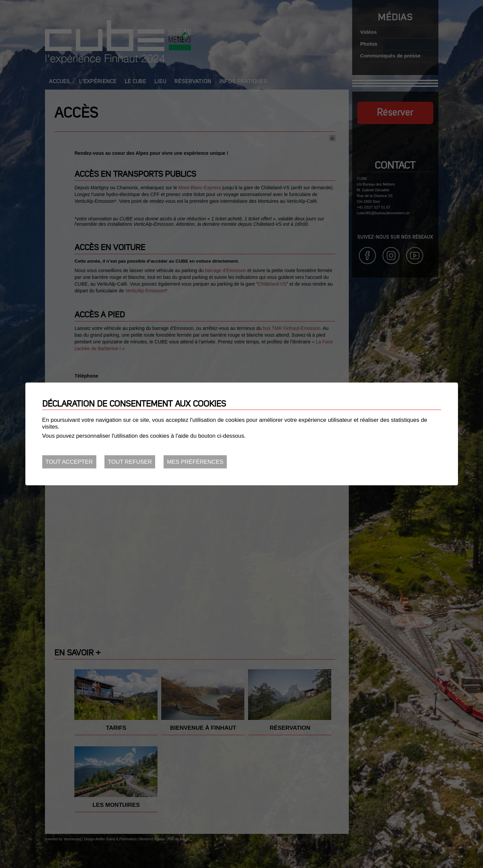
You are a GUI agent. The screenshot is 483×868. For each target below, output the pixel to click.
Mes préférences (195, 462)
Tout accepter (69, 462)
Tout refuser (130, 462)
